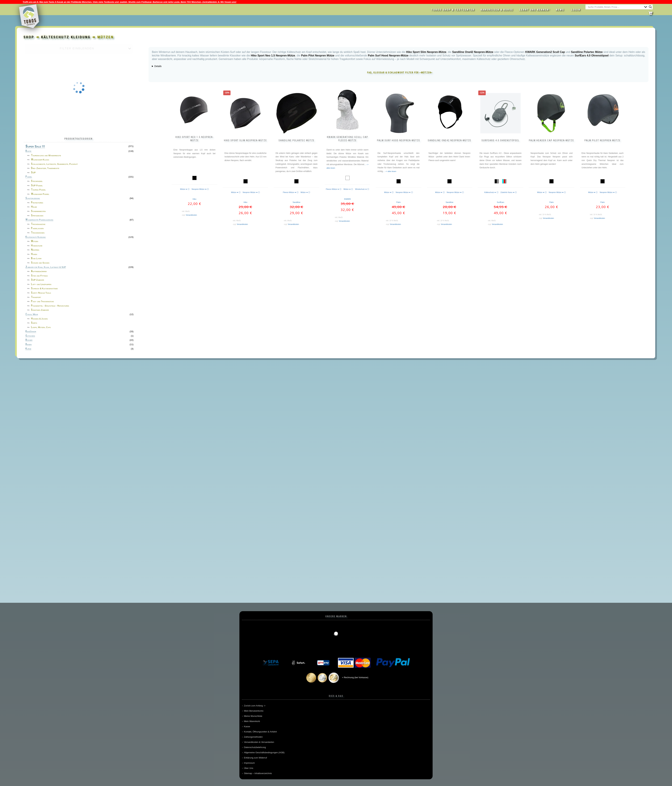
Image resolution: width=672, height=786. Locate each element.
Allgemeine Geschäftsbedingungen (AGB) (264, 752)
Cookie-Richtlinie (100, 781)
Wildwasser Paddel (40, 194)
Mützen (35, 241)
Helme (34, 207)
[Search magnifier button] (650, 7)
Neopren (35, 250)
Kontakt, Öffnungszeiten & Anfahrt (260, 732)
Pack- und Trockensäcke (42, 301)
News (560, 10)
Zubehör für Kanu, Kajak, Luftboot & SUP (46, 267)
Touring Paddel (38, 190)
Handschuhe (37, 246)
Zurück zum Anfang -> (255, 706)
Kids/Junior (31, 332)
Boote (28, 151)
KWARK (347, 199)
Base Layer (36, 258)
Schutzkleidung (33, 198)
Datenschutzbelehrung (255, 747)
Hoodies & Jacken (39, 319)
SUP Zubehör (38, 280)
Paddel (29, 177)
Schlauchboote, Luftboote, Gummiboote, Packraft (54, 164)
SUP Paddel (37, 185)
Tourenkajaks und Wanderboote (46, 155)
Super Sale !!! (35, 147)
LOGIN (576, 10)
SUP (33, 173)
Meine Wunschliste (253, 716)
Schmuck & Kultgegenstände (44, 288)
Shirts (34, 323)
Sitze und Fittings (39, 276)
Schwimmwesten (38, 211)
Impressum (249, 763)
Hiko (194, 199)
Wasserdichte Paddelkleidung (39, 220)
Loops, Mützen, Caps (41, 327)
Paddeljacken (37, 228)
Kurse (28, 349)
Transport (36, 297)
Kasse (247, 726)
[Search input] (615, 7)
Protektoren (37, 203)
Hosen (34, 254)
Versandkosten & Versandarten (259, 742)
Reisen (29, 344)
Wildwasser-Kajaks (40, 160)
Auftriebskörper (39, 271)
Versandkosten (191, 215)
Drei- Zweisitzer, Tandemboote (45, 168)
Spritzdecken (37, 216)
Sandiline (297, 202)
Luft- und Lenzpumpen (41, 284)
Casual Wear (32, 314)
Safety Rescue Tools (41, 293)
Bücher (29, 340)
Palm (398, 202)
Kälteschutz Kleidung (36, 237)
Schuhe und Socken (40, 263)
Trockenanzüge (38, 224)
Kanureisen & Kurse (497, 10)
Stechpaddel (37, 181)
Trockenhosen (38, 233)
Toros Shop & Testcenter (453, 10)
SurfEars (501, 202)
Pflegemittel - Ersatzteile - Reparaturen (50, 306)
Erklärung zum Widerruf (255, 758)
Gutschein (30, 336)
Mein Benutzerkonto (254, 711)
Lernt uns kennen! (535, 10)
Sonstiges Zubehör (40, 310)
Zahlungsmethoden (253, 737)
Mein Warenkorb (252, 721)
